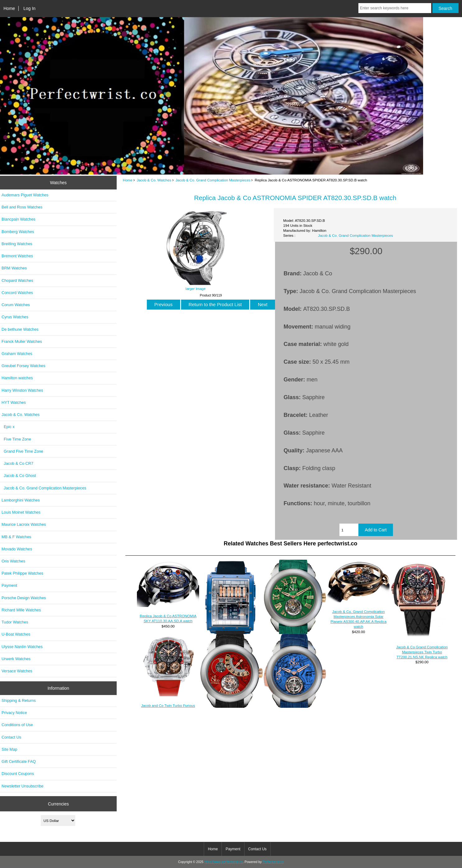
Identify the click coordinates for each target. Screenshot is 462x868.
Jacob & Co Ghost (19, 476)
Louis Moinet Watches (21, 512)
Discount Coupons (18, 774)
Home (9, 8)
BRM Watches (14, 268)
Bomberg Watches (18, 232)
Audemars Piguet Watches (25, 195)
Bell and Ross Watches (22, 207)
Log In (29, 8)
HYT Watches (14, 402)
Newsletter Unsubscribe (23, 786)
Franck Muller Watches (22, 341)
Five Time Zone (16, 439)
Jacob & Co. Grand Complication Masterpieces (213, 180)
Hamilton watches (17, 378)
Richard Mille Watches (21, 610)
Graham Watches (17, 354)
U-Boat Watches (16, 634)
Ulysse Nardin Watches (22, 647)
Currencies (58, 804)
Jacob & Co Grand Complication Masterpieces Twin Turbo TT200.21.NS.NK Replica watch (422, 652)
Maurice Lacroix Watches (24, 524)
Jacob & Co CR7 (17, 463)
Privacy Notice (14, 713)
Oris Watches (13, 561)
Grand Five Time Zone (22, 451)
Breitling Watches (17, 244)
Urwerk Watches (16, 659)
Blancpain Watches (19, 219)
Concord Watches (17, 293)
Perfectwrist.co (273, 862)
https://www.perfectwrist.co (224, 862)
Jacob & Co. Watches (154, 180)
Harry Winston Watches (22, 390)
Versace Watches (17, 671)
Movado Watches (17, 549)
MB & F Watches (16, 537)
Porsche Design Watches (24, 598)
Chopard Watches (17, 280)
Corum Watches (16, 305)
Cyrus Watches (15, 317)
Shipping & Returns (19, 700)
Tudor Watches (15, 622)
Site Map (9, 749)
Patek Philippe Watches (22, 573)
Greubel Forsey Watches (23, 366)
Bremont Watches (17, 256)
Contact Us (11, 737)
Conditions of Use (17, 725)
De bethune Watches (20, 329)
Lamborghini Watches (21, 500)
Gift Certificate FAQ (19, 761)
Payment (9, 585)
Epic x (8, 427)
